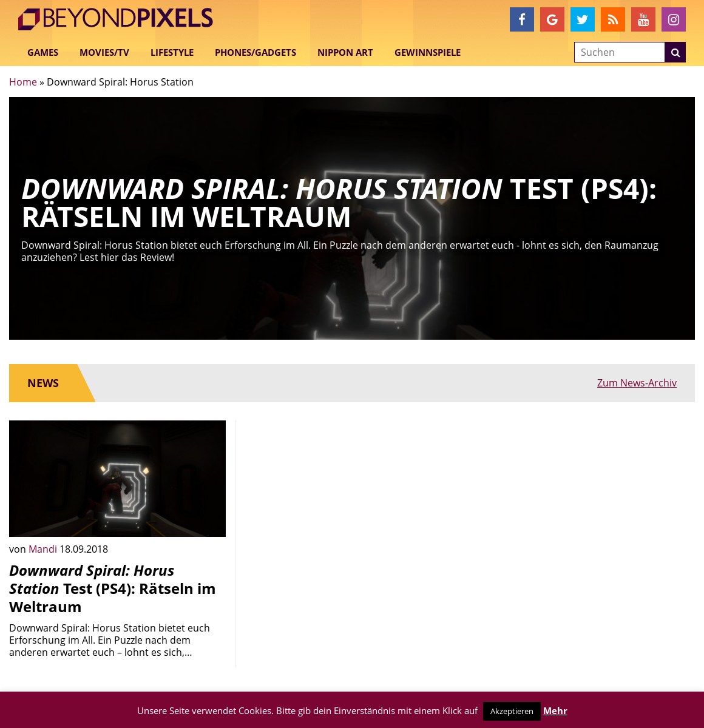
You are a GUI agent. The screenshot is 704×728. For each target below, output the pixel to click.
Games (43, 52)
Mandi (44, 549)
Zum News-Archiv (637, 383)
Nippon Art (345, 52)
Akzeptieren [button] (512, 711)
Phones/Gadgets (256, 52)
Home (23, 82)
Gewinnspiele (428, 52)
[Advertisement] (352, 505)
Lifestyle (172, 52)
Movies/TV (104, 52)
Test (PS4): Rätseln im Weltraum (113, 588)
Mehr (555, 710)
